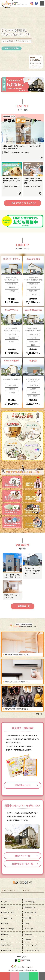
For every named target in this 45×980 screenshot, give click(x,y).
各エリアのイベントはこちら (24, 203)
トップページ (7, 902)
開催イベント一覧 (22, 856)
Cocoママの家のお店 (9, 890)
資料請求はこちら (22, 785)
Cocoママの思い (30, 902)
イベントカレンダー (31, 945)
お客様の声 (29, 934)
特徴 (4, 907)
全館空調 (5, 923)
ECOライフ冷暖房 (8, 929)
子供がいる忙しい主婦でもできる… (17, 709)
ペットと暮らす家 (31, 913)
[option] (22, 39)
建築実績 (5, 934)
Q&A (4, 940)
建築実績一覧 (24, 606)
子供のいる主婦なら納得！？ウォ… (17, 655)
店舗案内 (28, 940)
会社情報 (27, 890)
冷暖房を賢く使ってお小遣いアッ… (17, 682)
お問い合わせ (7, 945)
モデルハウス (29, 929)
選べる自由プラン (31, 907)
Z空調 (27, 923)
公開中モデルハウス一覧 (22, 864)
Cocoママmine (7, 918)
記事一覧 (39, 714)
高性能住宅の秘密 (8, 913)
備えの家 (28, 918)
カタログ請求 (7, 950)
